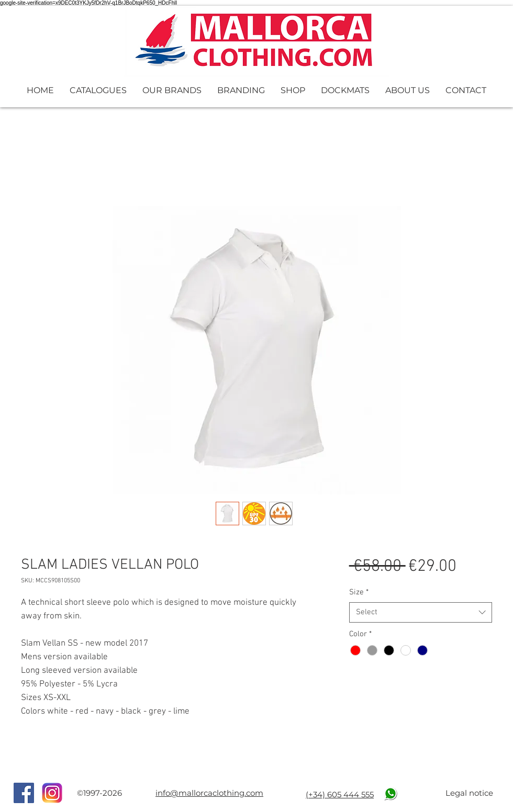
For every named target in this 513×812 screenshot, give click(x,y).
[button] (98, 90)
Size (359, 592)
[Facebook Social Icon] (24, 793)
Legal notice (469, 793)
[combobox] (421, 612)
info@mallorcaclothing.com (209, 793)
